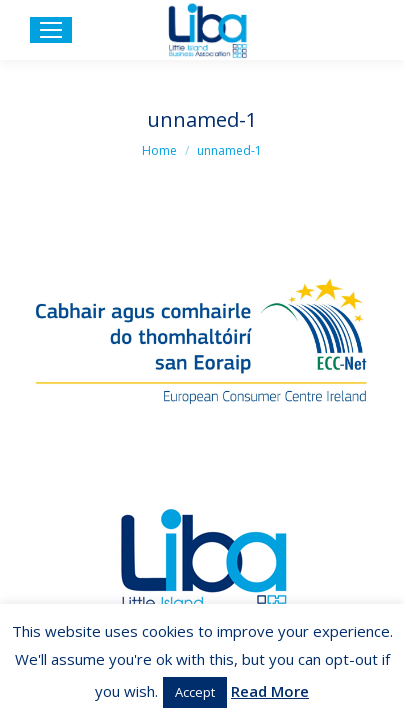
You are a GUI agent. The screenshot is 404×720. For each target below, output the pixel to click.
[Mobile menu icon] (51, 30)
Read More (270, 691)
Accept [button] (195, 692)
